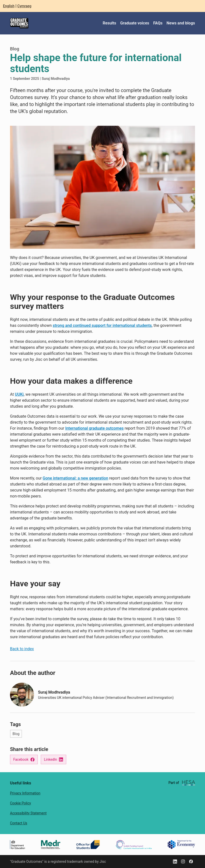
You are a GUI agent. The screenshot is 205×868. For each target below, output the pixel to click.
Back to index (22, 649)
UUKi (19, 394)
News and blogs (181, 23)
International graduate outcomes (94, 428)
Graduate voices (135, 23)
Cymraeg (24, 6)
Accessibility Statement (28, 813)
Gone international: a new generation (75, 478)
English (9, 6)
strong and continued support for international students (102, 325)
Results (109, 23)
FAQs (158, 23)
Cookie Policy (20, 803)
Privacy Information (25, 793)
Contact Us (19, 823)
